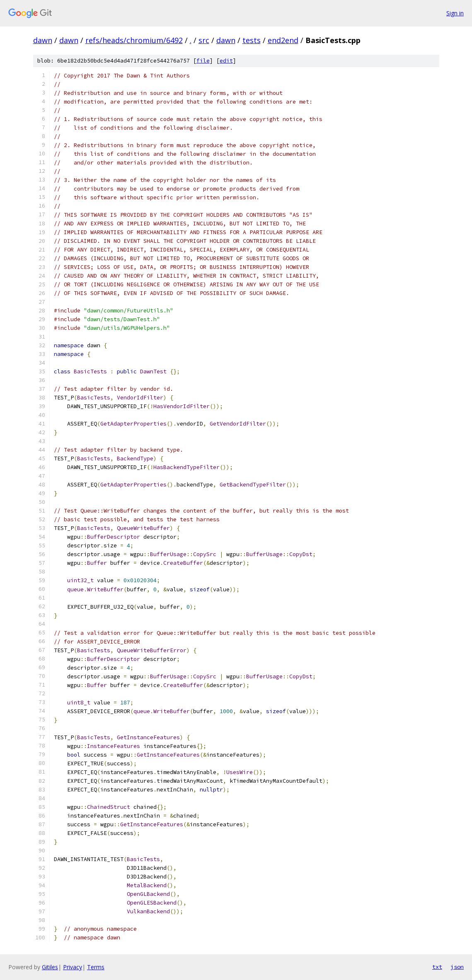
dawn (43, 40)
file (203, 61)
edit (226, 61)
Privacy (73, 967)
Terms (96, 967)
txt (437, 967)
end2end (283, 40)
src (204, 40)
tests (252, 40)
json (457, 967)
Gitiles (50, 967)
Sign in (455, 13)
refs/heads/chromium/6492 (134, 40)
